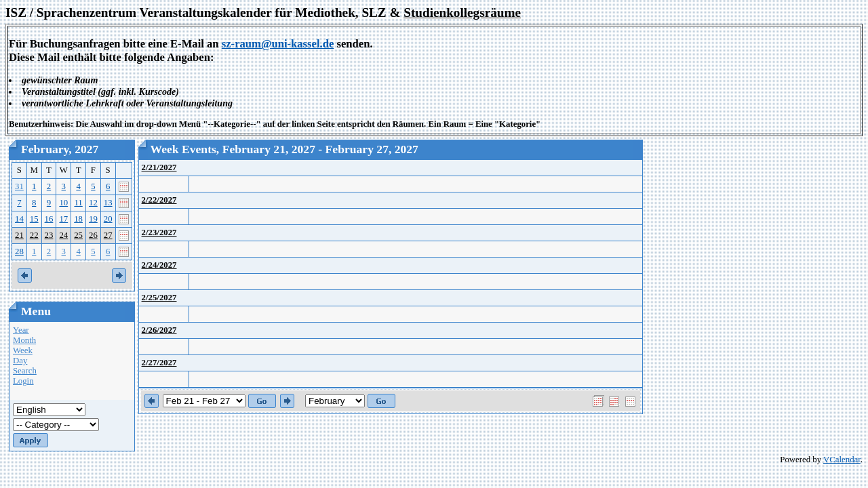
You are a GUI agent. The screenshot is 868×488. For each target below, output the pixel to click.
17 (63, 219)
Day (20, 361)
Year (21, 330)
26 (93, 235)
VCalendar (842, 460)
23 (49, 235)
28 (19, 251)
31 (19, 186)
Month (24, 340)
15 (34, 219)
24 (63, 235)
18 (78, 219)
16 (49, 219)
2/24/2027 (159, 265)
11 (78, 203)
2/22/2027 (159, 200)
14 (19, 219)
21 (19, 235)
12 (93, 203)
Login (23, 381)
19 (93, 219)
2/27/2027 (159, 363)
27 (108, 235)
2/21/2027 (159, 167)
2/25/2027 (159, 298)
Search (25, 371)
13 (108, 203)
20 (108, 219)
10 (63, 203)
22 (34, 235)
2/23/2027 (159, 232)
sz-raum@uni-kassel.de (278, 44)
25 (78, 235)
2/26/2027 (159, 330)
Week (23, 350)
